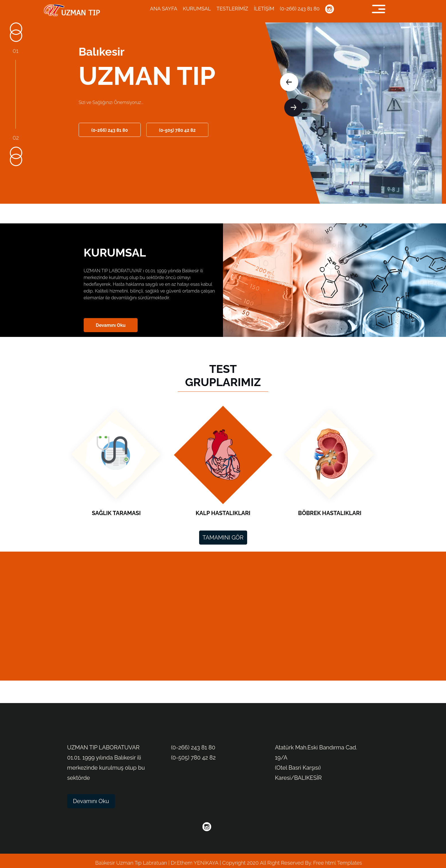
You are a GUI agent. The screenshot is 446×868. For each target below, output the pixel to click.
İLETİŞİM (264, 9)
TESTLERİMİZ (232, 9)
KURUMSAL (197, 9)
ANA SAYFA (164, 9)
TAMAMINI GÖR (223, 538)
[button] (289, 82)
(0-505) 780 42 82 (177, 130)
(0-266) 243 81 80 (300, 9)
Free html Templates (337, 863)
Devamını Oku (111, 325)
